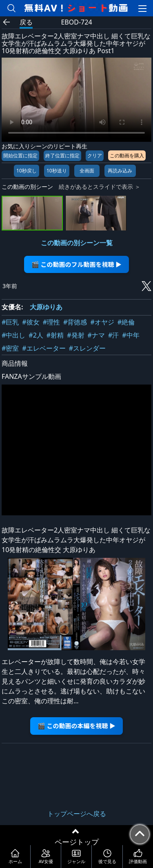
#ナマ (96, 335)
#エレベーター (44, 348)
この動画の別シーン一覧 (77, 243)
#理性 (51, 322)
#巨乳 (10, 322)
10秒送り (57, 171)
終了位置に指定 (62, 155)
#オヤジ (102, 322)
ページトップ (77, 842)
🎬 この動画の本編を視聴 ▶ (76, 726)
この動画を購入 (127, 155)
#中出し (13, 335)
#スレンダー (87, 348)
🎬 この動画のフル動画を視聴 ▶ (76, 264)
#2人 (36, 335)
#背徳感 (75, 322)
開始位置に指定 (20, 155)
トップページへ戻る (77, 814)
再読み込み (120, 171)
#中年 (131, 335)
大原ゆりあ (46, 307)
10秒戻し (27, 171)
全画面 (87, 171)
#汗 (113, 335)
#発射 (75, 335)
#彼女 (31, 322)
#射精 (55, 335)
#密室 (10, 348)
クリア (95, 155)
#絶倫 (126, 322)
